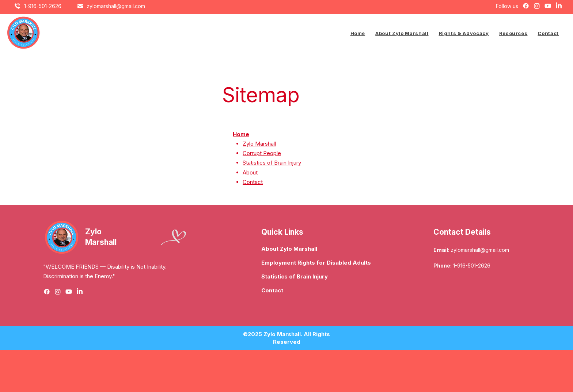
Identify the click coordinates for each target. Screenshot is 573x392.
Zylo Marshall (259, 144)
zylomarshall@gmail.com (480, 250)
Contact (253, 182)
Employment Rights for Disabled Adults (315, 263)
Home (241, 134)
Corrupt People (262, 153)
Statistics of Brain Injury (272, 163)
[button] (464, 33)
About (250, 172)
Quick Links (282, 232)
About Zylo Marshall (289, 249)
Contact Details (462, 232)
